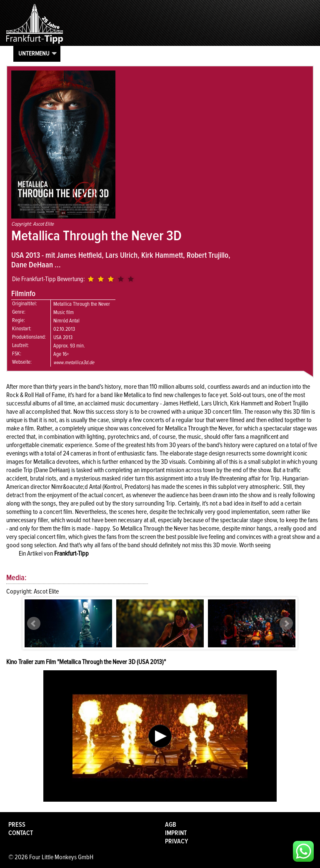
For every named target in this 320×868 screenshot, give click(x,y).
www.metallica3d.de (74, 362)
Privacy (176, 841)
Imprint (176, 833)
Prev (34, 624)
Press (17, 825)
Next (286, 624)
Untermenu (34, 53)
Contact (21, 833)
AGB (171, 825)
